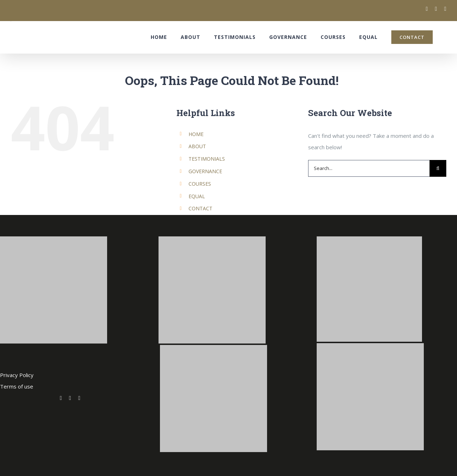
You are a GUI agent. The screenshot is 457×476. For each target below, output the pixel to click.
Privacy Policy (17, 375)
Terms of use (17, 386)
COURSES (200, 184)
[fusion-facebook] (70, 398)
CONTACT (200, 208)
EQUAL (197, 196)
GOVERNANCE (205, 171)
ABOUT (197, 146)
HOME (196, 134)
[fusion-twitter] (61, 398)
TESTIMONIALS (207, 159)
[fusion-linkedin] (79, 398)
